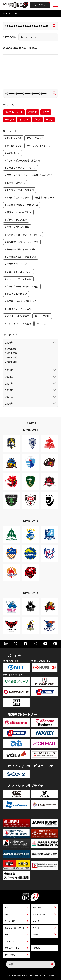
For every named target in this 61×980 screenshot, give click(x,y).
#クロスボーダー (45, 324)
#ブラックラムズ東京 (16, 220)
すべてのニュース (14, 112)
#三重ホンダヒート (44, 197)
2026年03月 (11, 353)
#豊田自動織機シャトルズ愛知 (21, 249)
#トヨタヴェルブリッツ (17, 197)
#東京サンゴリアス (15, 183)
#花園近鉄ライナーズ (16, 264)
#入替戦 (27, 324)
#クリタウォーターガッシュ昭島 (22, 286)
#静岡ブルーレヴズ (42, 175)
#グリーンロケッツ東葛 (17, 227)
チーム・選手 (10, 921)
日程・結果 (37, 907)
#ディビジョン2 (35, 138)
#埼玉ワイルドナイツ (16, 175)
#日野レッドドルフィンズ (18, 272)
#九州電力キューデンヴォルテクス (23, 235)
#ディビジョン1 (13, 138)
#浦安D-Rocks (13, 153)
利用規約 (36, 948)
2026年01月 (11, 362)
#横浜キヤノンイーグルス (18, 212)
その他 (49, 119)
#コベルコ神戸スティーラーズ (20, 168)
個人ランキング (39, 914)
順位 (7, 914)
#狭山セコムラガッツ (16, 294)
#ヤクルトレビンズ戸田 (17, 316)
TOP (5, 13)
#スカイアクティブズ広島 (18, 309)
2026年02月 (11, 357)
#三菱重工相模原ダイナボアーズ (22, 205)
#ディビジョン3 (13, 146)
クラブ (46, 112)
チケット (40, 5)
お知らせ (33, 112)
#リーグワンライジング (39, 146)
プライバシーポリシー (14, 948)
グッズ (37, 119)
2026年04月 (11, 349)
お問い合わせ (10, 955)
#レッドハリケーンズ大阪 (18, 279)
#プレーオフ (11, 324)
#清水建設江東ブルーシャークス (22, 242)
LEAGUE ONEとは (12, 941)
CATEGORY (10, 37)
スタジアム (37, 934)
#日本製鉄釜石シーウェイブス (21, 257)
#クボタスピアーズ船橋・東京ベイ (23, 160)
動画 (7, 934)
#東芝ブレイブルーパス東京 (19, 190)
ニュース (36, 921)
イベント (24, 119)
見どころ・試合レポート (15, 928)
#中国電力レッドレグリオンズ (21, 301)
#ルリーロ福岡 (42, 316)
